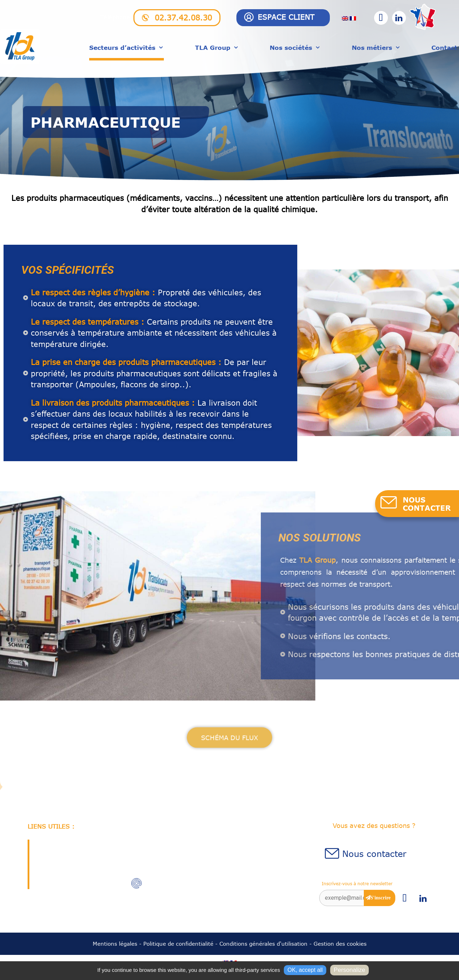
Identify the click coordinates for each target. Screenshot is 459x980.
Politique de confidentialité (178, 944)
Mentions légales (115, 944)
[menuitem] (345, 18)
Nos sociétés (295, 47)
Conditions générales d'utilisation (263, 944)
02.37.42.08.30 (183, 18)
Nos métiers (376, 47)
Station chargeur (60, 870)
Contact (444, 47)
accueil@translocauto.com (185, 884)
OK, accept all (305, 970)
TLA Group (217, 47)
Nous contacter (374, 854)
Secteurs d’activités (127, 47)
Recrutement (55, 858)
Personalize (349, 970)
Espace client (286, 17)
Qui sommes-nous (62, 845)
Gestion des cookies (340, 944)
